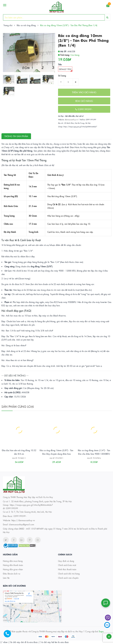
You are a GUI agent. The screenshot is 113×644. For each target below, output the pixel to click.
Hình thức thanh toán (67, 569)
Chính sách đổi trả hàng (69, 574)
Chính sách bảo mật (67, 565)
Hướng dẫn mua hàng (13, 561)
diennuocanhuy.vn (71, 120)
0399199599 (85, 109)
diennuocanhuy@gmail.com (22, 524)
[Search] (107, 17)
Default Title (66, 70)
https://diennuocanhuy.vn (23, 520)
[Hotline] (9, 635)
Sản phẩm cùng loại (18, 406)
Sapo (101, 631)
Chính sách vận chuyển (68, 578)
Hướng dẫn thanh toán (13, 565)
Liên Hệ (6, 578)
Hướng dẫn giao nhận (13, 569)
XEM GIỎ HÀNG (84, 101)
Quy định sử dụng (66, 561)
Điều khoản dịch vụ (12, 574)
